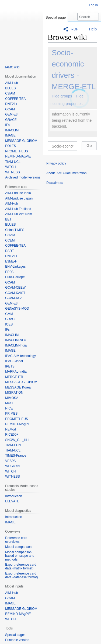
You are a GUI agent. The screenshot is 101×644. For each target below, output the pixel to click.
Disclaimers (55, 183)
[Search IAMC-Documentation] (88, 17)
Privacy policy (56, 163)
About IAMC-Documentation (66, 173)
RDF (75, 29)
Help (93, 29)
